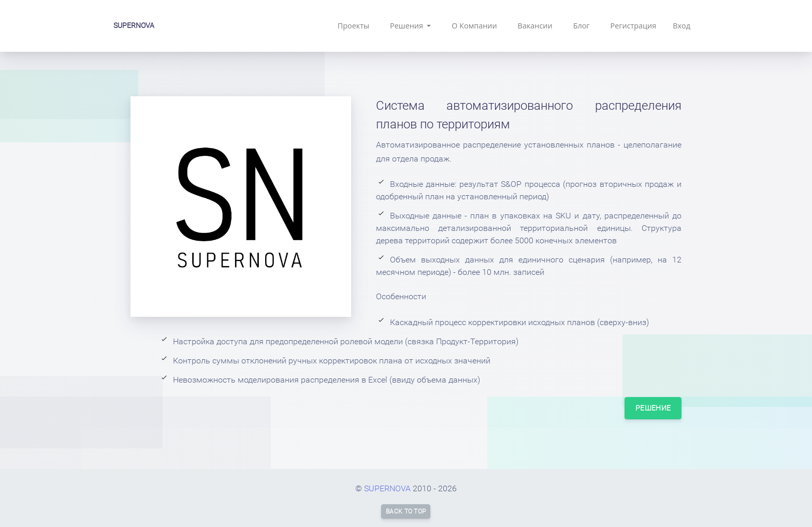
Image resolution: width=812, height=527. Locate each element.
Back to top (406, 511)
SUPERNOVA (134, 25)
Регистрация (634, 26)
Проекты (353, 26)
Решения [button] (408, 26)
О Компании (474, 26)
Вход (682, 26)
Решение (653, 408)
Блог (582, 26)
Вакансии (535, 26)
